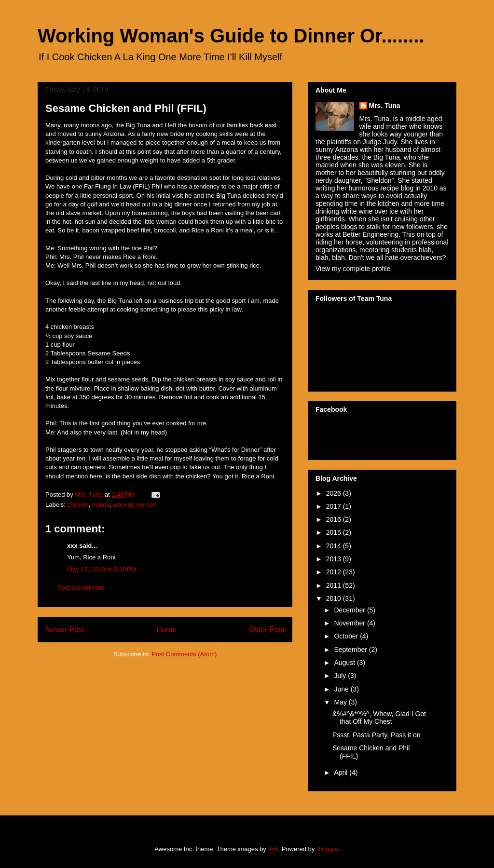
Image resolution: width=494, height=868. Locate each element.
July (341, 676)
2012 (335, 572)
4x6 (273, 849)
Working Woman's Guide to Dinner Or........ (231, 36)
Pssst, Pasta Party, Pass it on (377, 735)
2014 (335, 546)
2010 (335, 598)
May (341, 702)
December (350, 610)
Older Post (267, 630)
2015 (335, 532)
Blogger (327, 849)
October (347, 636)
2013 (335, 559)
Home (167, 630)
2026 (335, 493)
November (350, 623)
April (342, 773)
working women (135, 505)
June (342, 689)
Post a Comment (81, 588)
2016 (335, 519)
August (345, 663)
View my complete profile (353, 269)
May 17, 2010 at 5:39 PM (102, 569)
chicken (78, 505)
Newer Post (65, 630)
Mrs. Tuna (385, 106)
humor (101, 505)
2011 (335, 585)
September (351, 650)
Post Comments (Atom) (184, 654)
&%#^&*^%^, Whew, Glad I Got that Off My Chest (379, 718)
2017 (335, 506)
